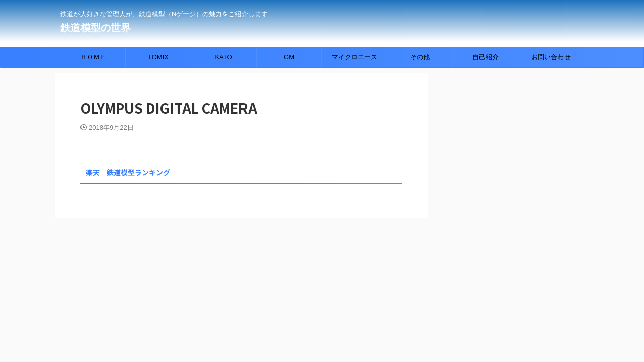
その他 (420, 57)
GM (289, 57)
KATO (223, 57)
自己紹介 (486, 57)
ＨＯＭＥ (93, 57)
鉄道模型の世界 (96, 28)
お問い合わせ (551, 57)
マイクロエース (354, 57)
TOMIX (158, 57)
